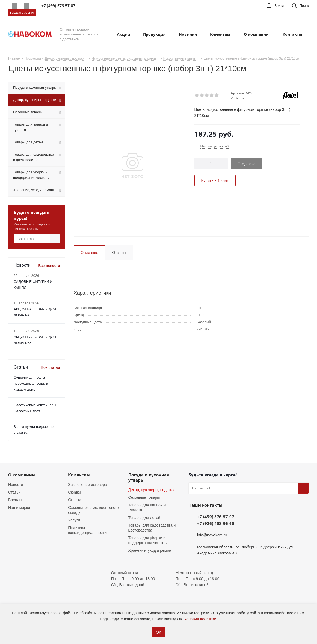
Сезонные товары (144, 497)
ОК (158, 632)
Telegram (27, 6)
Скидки (74, 492)
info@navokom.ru (212, 535)
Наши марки (19, 508)
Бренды (15, 500)
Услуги (74, 520)
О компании (22, 475)
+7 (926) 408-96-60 (216, 523)
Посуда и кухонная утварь (149, 477)
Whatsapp (14, 6)
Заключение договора (87, 485)
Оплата (75, 500)
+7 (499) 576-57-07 (216, 517)
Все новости (49, 266)
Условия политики (200, 619)
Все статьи (50, 367)
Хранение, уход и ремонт (151, 550)
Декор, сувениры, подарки (152, 490)
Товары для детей (144, 518)
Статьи (14, 492)
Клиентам (79, 475)
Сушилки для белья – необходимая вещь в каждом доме (31, 383)
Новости (16, 485)
